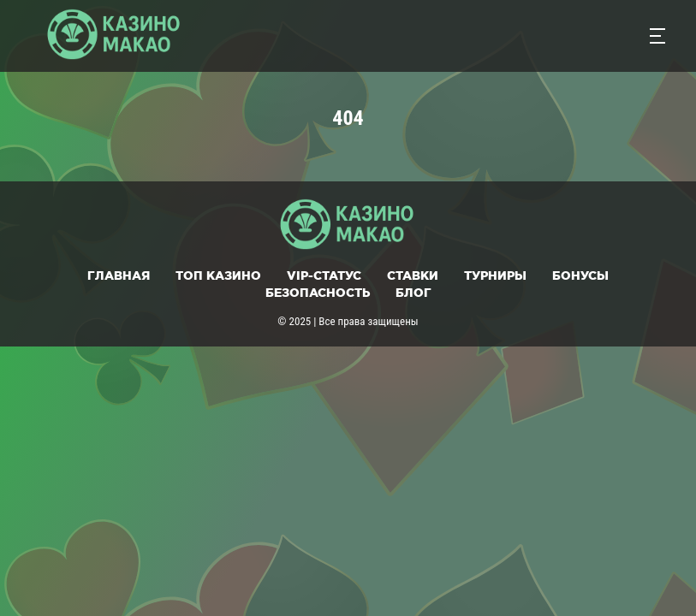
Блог (413, 293)
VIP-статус (324, 275)
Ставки (413, 275)
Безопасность (318, 293)
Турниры (495, 275)
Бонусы (580, 275)
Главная (119, 275)
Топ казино (218, 275)
